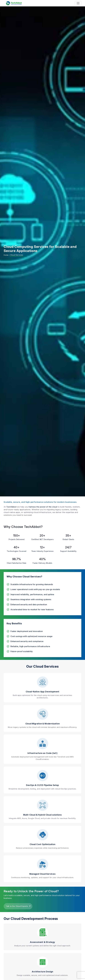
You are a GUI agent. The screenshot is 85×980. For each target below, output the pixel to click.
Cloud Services (16, 255)
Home (6, 255)
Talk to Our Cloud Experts (18, 906)
